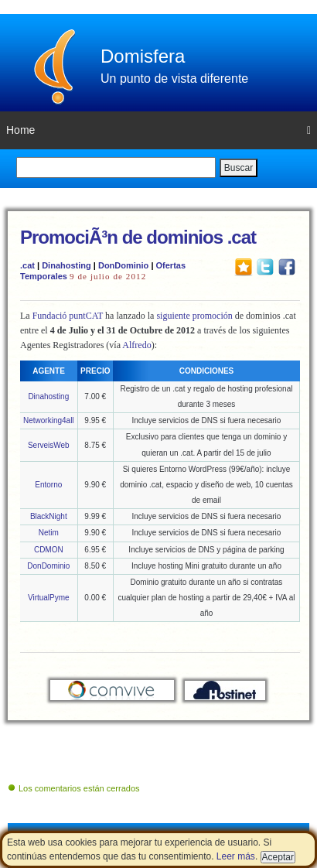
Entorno (48, 485)
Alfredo (136, 345)
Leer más (236, 856)
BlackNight (49, 516)
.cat (27, 265)
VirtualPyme (49, 598)
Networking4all (49, 420)
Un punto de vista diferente (174, 79)
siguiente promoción (194, 316)
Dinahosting (66, 265)
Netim (49, 533)
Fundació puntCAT (68, 316)
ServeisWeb (49, 445)
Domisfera (143, 56)
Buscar (239, 168)
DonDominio (123, 265)
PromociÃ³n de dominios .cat (138, 237)
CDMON (49, 550)
